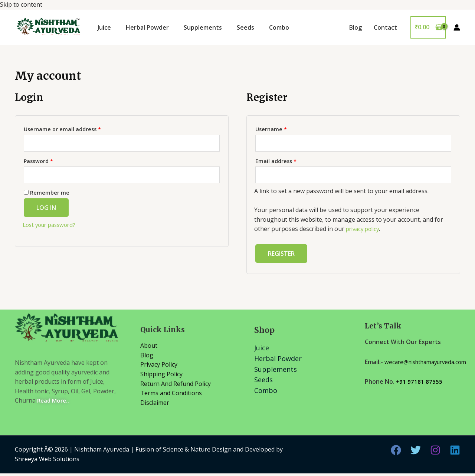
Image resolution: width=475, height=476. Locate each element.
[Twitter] (416, 453)
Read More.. (54, 403)
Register (281, 257)
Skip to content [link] (237, 238)
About (149, 348)
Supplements (203, 27)
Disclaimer (155, 405)
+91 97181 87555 (419, 394)
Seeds (245, 27)
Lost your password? (52, 227)
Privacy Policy (159, 367)
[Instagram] (435, 453)
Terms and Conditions (171, 396)
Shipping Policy (161, 377)
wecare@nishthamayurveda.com (410, 374)
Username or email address (62, 129)
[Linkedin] (455, 453)
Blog (356, 27)
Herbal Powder (147, 27)
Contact (385, 27)
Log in (46, 210)
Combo (279, 27)
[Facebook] (396, 453)
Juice (104, 27)
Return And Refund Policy (176, 386)
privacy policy (364, 231)
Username (271, 129)
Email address (276, 162)
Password (38, 162)
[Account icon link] (457, 27)
